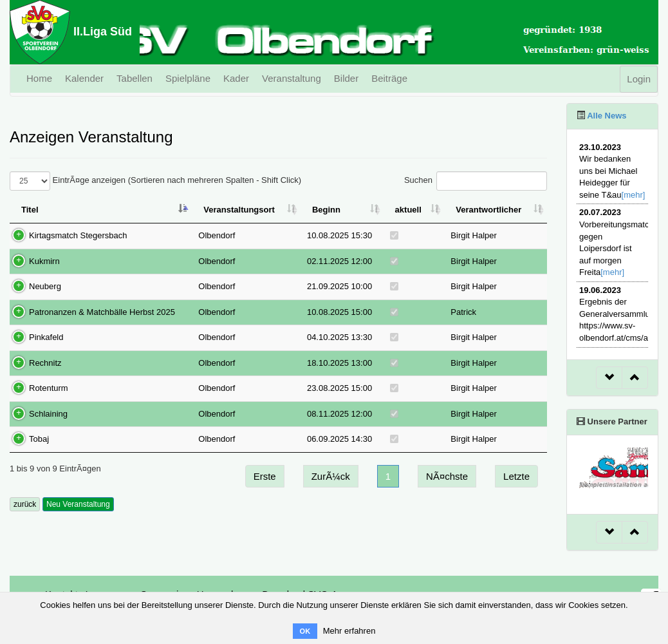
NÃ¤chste (447, 476)
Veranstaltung (292, 78)
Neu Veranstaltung (78, 504)
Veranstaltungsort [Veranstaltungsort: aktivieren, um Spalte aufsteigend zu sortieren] (239, 210)
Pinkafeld (46, 337)
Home (39, 78)
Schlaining (48, 414)
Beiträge (389, 78)
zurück (25, 504)
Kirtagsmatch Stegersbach (78, 235)
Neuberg (45, 286)
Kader (236, 78)
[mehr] (634, 195)
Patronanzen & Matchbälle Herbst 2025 (102, 312)
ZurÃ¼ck (331, 476)
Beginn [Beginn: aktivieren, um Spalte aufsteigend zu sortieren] (326, 210)
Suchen (476, 181)
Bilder (346, 78)
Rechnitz (45, 363)
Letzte (516, 476)
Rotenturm (49, 388)
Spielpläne (188, 78)
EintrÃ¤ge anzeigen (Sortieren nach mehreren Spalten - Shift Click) (155, 181)
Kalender (84, 78)
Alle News (606, 116)
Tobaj (39, 439)
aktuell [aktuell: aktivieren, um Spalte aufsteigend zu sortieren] (408, 210)
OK (305, 631)
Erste (265, 476)
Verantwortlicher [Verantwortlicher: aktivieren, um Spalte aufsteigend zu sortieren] (488, 210)
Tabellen (135, 78)
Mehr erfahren (349, 631)
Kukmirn (44, 261)
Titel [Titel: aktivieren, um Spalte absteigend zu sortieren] (30, 210)
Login (639, 79)
